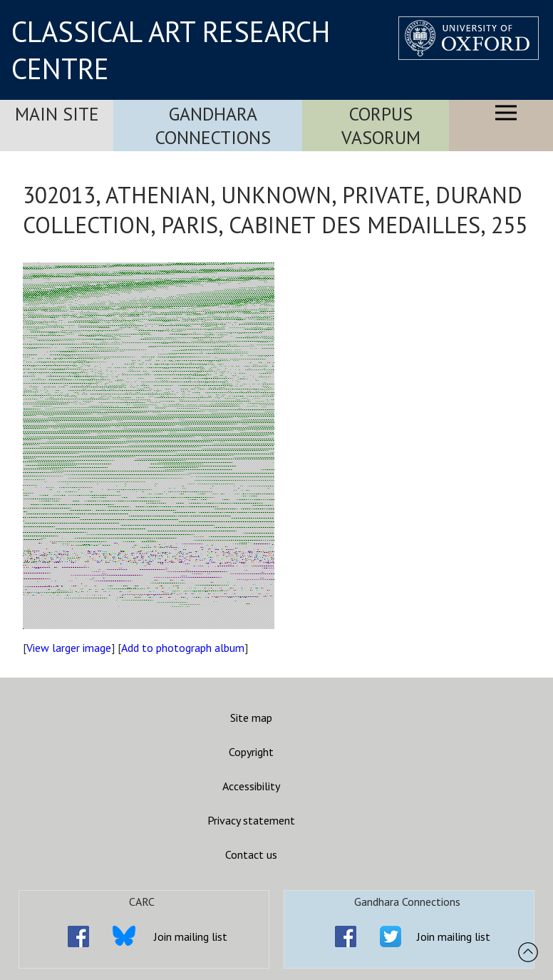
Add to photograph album (183, 648)
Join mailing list (191, 936)
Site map (251, 718)
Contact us (251, 854)
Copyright (251, 752)
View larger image (69, 648)
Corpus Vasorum (381, 126)
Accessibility (251, 786)
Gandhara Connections (213, 126)
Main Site (57, 114)
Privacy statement (251, 820)
